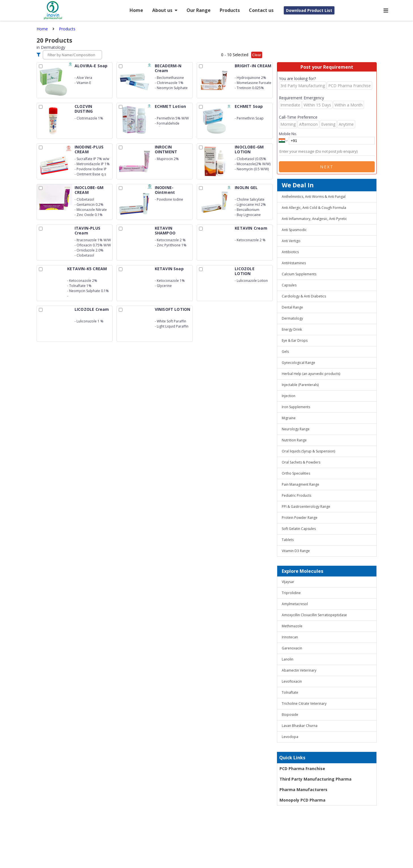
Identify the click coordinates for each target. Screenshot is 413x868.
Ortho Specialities (296, 473)
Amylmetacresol (295, 604)
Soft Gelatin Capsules (299, 529)
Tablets (288, 540)
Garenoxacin (292, 648)
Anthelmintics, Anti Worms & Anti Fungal (314, 197)
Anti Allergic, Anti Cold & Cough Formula (314, 208)
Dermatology (292, 318)
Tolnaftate (290, 692)
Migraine (289, 418)
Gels (285, 352)
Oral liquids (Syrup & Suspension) (308, 451)
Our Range (199, 10)
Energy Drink (292, 329)
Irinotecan (290, 637)
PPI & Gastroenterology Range (306, 507)
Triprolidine (291, 593)
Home (136, 10)
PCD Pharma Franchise (302, 769)
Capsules (289, 285)
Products (230, 10)
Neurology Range (296, 429)
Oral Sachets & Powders (301, 462)
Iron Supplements (296, 407)
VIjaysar (288, 582)
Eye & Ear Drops (295, 340)
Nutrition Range (294, 440)
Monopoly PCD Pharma (302, 800)
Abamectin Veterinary (299, 670)
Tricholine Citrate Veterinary (304, 704)
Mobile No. (288, 134)
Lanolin (288, 659)
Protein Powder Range (300, 518)
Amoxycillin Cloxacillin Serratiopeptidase (314, 615)
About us (165, 10)
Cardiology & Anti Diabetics (304, 296)
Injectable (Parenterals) (300, 385)
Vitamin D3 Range (296, 551)
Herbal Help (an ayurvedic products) (311, 374)
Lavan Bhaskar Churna (300, 726)
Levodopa (290, 737)
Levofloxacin (292, 681)
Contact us (261, 10)
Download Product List (309, 10)
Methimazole (292, 626)
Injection (289, 396)
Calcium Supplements (299, 274)
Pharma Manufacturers (303, 790)
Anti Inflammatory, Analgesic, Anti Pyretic (314, 219)
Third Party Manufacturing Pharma (315, 779)
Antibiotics (290, 252)
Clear (257, 55)
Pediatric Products (296, 495)
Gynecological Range (298, 363)
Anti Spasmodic (294, 230)
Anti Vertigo (291, 241)
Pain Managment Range (300, 484)
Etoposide (290, 715)
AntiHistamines (294, 263)
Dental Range (292, 307)
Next (327, 167)
